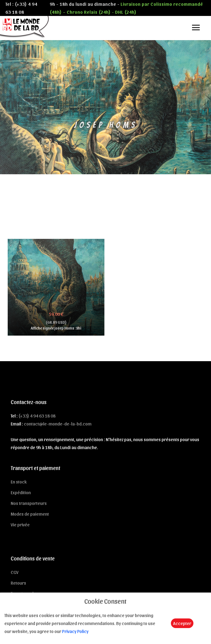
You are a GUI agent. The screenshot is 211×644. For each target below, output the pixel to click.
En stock (19, 482)
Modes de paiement (30, 514)
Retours (18, 583)
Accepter (182, 623)
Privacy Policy (75, 631)
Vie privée (20, 524)
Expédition (21, 492)
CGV (15, 572)
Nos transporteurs (29, 503)
